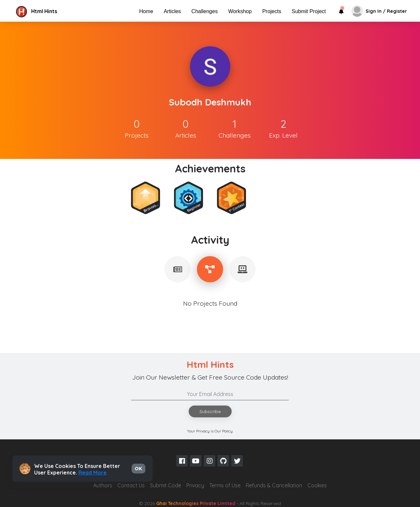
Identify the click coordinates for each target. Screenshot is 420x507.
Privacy (195, 485)
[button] (70, 11)
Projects (272, 11)
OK (138, 469)
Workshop (240, 11)
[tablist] (178, 269)
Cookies (317, 485)
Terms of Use (225, 485)
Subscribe (210, 411)
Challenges (204, 11)
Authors (103, 485)
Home (146, 11)
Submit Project (309, 11)
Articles (172, 11)
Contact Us (131, 485)
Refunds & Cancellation (274, 485)
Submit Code (166, 485)
